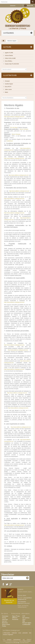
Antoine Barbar (9, 55)
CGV (24, 616)
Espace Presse (16, 616)
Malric (6, 92)
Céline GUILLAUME (10, 58)
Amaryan (7, 81)
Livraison (20, 589)
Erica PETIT (8, 87)
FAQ (24, 621)
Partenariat (15, 619)
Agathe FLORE (9, 53)
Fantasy (4, 618)
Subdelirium (9, 141)
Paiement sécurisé (24, 603)
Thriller (4, 626)
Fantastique (5, 616)
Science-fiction (6, 624)
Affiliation (15, 618)
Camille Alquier (9, 84)
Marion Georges (24, 129)
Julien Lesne (8, 89)
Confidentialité (26, 624)
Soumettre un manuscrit (9, 601)
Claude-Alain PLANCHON (12, 64)
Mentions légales (27, 623)
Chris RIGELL (8, 61)
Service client (22, 595)
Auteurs (7, 47)
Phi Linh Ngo (14, 127)
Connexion (13, 6)
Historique (5, 619)
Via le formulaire (22, 602)
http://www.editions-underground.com (14, 117)
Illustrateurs (10, 75)
